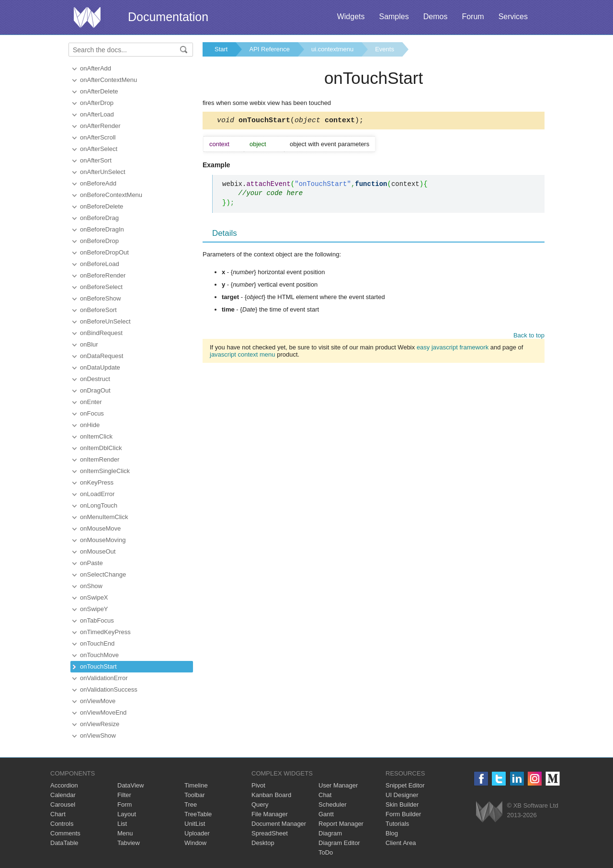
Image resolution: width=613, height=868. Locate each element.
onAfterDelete (99, 91)
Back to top (529, 337)
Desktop (263, 843)
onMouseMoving (103, 540)
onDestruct (95, 379)
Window (195, 843)
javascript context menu (243, 356)
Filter (124, 795)
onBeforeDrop (99, 241)
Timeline (196, 785)
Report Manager (341, 824)
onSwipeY (94, 609)
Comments (65, 833)
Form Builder (403, 814)
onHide (90, 425)
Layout (127, 814)
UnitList (195, 824)
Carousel (63, 804)
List (122, 824)
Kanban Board (271, 795)
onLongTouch (99, 505)
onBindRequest (101, 333)
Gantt (326, 814)
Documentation (168, 17)
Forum (473, 17)
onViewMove (98, 701)
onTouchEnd (97, 643)
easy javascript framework (453, 349)
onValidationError (104, 678)
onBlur (89, 344)
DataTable (64, 843)
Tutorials (397, 824)
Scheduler (333, 804)
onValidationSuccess (109, 689)
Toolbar (195, 795)
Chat (325, 795)
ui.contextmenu (332, 49)
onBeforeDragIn (102, 229)
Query (260, 804)
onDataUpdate (100, 367)
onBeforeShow (100, 298)
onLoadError (97, 494)
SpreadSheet (270, 833)
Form (125, 804)
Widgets (351, 17)
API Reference (269, 49)
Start (221, 49)
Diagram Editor (339, 843)
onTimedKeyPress (105, 632)
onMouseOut (98, 551)
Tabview (129, 843)
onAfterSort (96, 160)
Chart (58, 814)
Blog (392, 833)
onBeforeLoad (100, 264)
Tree (191, 804)
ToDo (326, 852)
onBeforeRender (103, 275)
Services (513, 17)
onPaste (91, 563)
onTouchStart (98, 666)
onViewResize (100, 724)
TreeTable (198, 814)
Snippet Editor (405, 785)
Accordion (64, 785)
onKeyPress (97, 482)
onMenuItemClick (104, 517)
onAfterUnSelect (103, 172)
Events (385, 49)
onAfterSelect (99, 149)
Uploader (197, 833)
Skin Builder (402, 804)
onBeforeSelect (101, 287)
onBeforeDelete (102, 206)
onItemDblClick (101, 448)
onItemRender (100, 459)
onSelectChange (103, 574)
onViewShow (98, 735)
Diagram (330, 833)
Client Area (401, 843)
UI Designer (402, 795)
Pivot (258, 785)
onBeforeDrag (99, 218)
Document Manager (279, 824)
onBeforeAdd (98, 183)
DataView (131, 785)
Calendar (63, 795)
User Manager (338, 785)
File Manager (270, 814)
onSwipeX (94, 597)
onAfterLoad (97, 114)
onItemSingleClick (105, 471)
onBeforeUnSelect (105, 321)
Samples (394, 17)
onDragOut (95, 390)
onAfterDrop (97, 103)
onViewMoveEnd (103, 712)
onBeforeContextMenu (111, 195)
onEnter (91, 402)
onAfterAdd (96, 68)
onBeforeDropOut (104, 252)
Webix (489, 812)
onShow (91, 586)
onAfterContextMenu (108, 80)
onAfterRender (100, 126)
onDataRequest (102, 356)
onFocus (92, 413)
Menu (125, 833)
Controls (62, 824)
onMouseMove (100, 528)
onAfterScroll (98, 137)
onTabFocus (97, 620)
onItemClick (96, 436)
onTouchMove (99, 655)
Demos (436, 17)
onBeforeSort (98, 310)
